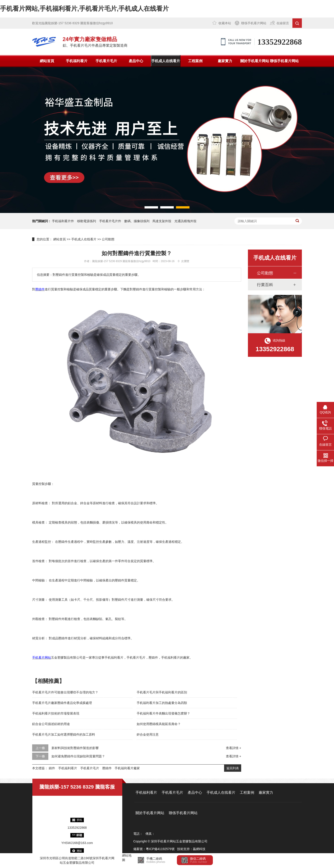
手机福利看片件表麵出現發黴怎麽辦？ (163, 713)
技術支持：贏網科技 (191, 849)
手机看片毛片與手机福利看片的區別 (162, 692)
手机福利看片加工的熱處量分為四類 (162, 703)
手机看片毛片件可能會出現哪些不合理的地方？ (65, 692)
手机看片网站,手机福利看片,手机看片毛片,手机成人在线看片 (84, 9)
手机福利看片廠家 (127, 768)
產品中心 (136, 61)
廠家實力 (225, 61)
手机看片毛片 (106, 61)
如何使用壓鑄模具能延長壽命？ (159, 724)
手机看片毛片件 (110, 221)
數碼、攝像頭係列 (137, 221)
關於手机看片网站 (255, 61)
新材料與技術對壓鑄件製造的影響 (75, 748)
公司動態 (108, 239)
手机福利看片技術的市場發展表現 (56, 713)
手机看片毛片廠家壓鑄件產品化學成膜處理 (62, 703)
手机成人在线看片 (166, 61)
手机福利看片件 (63, 221)
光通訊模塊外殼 (185, 221)
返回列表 (233, 768)
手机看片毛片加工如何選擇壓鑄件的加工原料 (64, 734)
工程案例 (195, 61)
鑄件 (52, 768)
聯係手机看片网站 (254, 23)
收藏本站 (225, 23)
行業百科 (265, 285)
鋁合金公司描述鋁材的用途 (51, 724)
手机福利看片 (77, 61)
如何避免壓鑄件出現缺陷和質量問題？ (78, 756)
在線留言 (283, 23)
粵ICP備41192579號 (160, 849)
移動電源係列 (87, 221)
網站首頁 (47, 61)
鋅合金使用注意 (148, 734)
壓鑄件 (107, 768)
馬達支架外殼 (162, 221)
